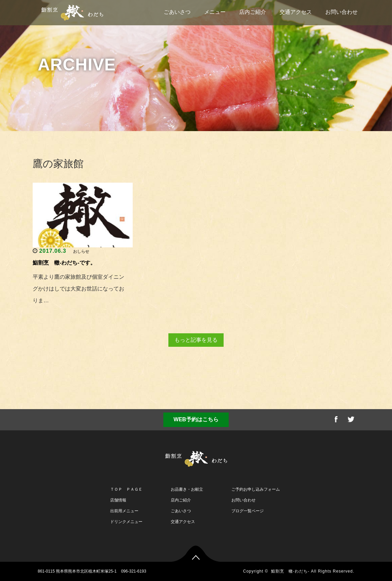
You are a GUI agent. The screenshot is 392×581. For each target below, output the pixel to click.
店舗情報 (118, 500)
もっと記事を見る (196, 340)
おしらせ (81, 251)
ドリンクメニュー (126, 522)
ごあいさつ (177, 12)
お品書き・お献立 (187, 489)
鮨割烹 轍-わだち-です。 (64, 263)
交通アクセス (296, 12)
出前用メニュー (124, 511)
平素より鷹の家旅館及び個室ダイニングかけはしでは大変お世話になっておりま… (78, 289)
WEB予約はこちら (196, 419)
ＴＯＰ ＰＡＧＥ (126, 489)
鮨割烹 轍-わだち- (290, 571)
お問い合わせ (341, 12)
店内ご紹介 (253, 12)
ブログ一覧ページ (248, 511)
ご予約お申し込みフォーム (256, 489)
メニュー (215, 12)
